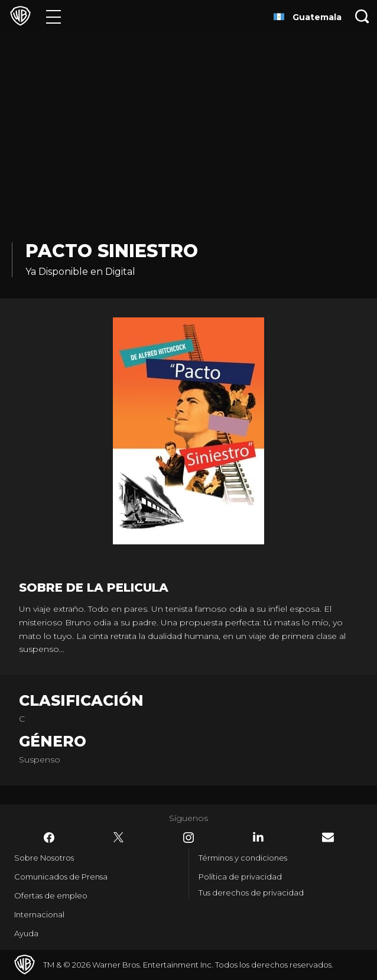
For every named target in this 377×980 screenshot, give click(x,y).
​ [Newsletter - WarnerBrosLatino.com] (328, 837)
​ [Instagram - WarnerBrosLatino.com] (188, 838)
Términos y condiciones (243, 858)
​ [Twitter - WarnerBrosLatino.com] (119, 838)
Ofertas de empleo (51, 895)
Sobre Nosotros (44, 858)
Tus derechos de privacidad (251, 893)
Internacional (39, 914)
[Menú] (53, 16)
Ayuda (26, 933)
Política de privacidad (240, 877)
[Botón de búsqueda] (362, 16)
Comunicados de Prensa (61, 877)
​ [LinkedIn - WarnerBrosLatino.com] (258, 837)
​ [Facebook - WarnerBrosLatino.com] (49, 838)
